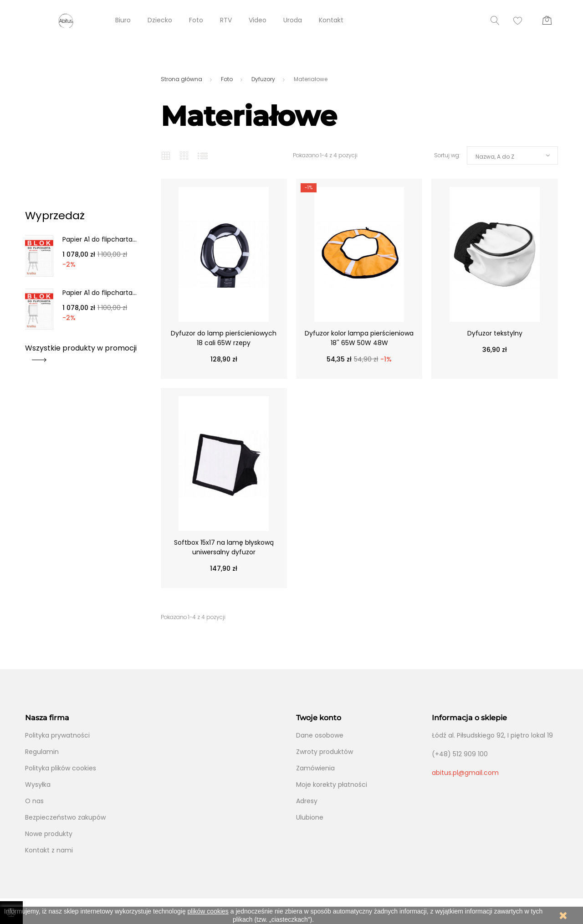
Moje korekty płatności (332, 785)
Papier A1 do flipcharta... (100, 239)
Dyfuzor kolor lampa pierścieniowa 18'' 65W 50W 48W (359, 338)
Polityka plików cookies (61, 768)
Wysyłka (38, 785)
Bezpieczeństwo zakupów (65, 817)
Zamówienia (315, 768)
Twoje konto (319, 718)
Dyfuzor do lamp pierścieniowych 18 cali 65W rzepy (224, 338)
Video (258, 20)
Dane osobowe (320, 735)
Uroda (293, 20)
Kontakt (331, 20)
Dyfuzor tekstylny (495, 333)
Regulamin (42, 752)
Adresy (307, 801)
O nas (34, 801)
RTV (226, 20)
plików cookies (208, 911)
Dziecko (160, 20)
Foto (196, 20)
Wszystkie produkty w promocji (81, 351)
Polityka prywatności (57, 735)
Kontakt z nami (49, 850)
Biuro (123, 20)
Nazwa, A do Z (495, 157)
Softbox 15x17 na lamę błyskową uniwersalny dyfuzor (224, 547)
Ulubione (310, 817)
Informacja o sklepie (469, 718)
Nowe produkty (49, 834)
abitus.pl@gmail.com (465, 773)
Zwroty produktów (325, 752)
